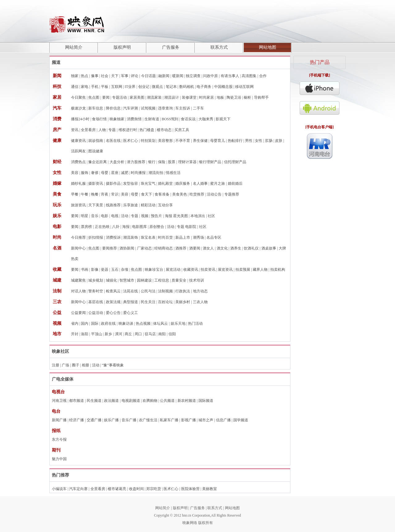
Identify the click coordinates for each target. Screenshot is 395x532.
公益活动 (96, 313)
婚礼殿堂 (165, 184)
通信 (75, 87)
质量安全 (179, 280)
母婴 (105, 173)
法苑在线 (131, 291)
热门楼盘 (147, 130)
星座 (115, 173)
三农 (57, 302)
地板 (220, 97)
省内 (75, 324)
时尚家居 (206, 97)
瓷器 (105, 270)
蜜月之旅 (218, 184)
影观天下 (223, 119)
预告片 (156, 216)
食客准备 (162, 194)
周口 (138, 334)
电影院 (191, 227)
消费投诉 (113, 237)
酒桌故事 (269, 248)
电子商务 (204, 87)
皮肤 (279, 141)
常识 (115, 194)
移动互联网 (244, 87)
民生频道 (94, 401)
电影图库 (139, 227)
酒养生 (236, 248)
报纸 (56, 431)
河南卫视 (59, 401)
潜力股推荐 (136, 162)
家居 (57, 97)
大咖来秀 (206, 119)
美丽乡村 (183, 302)
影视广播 (189, 420)
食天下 (147, 194)
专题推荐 (232, 194)
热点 (85, 76)
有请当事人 (230, 76)
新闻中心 (78, 248)
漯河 (118, 334)
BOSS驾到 (170, 119)
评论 (135, 76)
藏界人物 (260, 270)
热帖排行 (235, 141)
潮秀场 (198, 237)
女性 (259, 141)
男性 (249, 141)
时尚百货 (165, 237)
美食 (57, 194)
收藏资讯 (191, 270)
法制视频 (165, 291)
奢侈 (95, 173)
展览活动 (173, 270)
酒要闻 (195, 248)
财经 (57, 162)
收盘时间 (136, 489)
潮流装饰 (131, 237)
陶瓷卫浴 (234, 97)
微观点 (157, 87)
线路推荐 (113, 205)
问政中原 (210, 76)
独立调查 (193, 76)
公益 (57, 313)
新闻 (57, 76)
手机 (95, 87)
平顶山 (97, 334)
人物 (102, 130)
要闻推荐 (110, 248)
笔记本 (171, 87)
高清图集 (249, 76)
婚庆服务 (183, 184)
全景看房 (88, 130)
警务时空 (96, 291)
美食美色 (180, 194)
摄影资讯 (96, 184)
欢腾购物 (150, 401)
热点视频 (143, 324)
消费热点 (78, 162)
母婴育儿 (218, 141)
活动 (125, 216)
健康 (57, 140)
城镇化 (111, 280)
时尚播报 (138, 173)
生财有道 (152, 119)
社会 (105, 76)
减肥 (125, 173)
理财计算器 (187, 162)
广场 (65, 365)
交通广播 (94, 420)
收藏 (57, 269)
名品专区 (214, 237)
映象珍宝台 (154, 270)
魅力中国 (59, 459)
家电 (85, 87)
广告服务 (171, 47)
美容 (75, 173)
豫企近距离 (98, 162)
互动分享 (165, 205)
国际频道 (206, 401)
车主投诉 (183, 108)
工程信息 (162, 280)
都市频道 (77, 401)
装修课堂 (189, 97)
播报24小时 (80, 119)
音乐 (95, 216)
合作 (263, 76)
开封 (75, 334)
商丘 (128, 334)
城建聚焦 (78, 280)
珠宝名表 (148, 237)
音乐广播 (129, 420)
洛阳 (85, 334)
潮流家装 (154, 97)
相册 (85, 365)
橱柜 (247, 97)
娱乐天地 (178, 324)
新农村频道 (187, 401)
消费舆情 (134, 119)
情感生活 (173, 173)
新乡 (108, 334)
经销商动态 (164, 248)
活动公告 (214, 194)
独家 (75, 76)
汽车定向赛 (78, 489)
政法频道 (111, 401)
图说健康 (96, 151)
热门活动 (195, 324)
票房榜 (86, 227)
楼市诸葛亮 (117, 489)
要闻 (106, 97)
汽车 (57, 108)
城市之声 (206, 420)
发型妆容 (131, 184)
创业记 (144, 87)
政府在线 (108, 324)
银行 (152, 162)
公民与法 (148, 291)
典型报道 (131, 302)
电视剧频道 (131, 401)
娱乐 (57, 216)
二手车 (198, 108)
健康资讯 (78, 141)
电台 (56, 411)
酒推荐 (181, 248)
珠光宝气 (148, 184)
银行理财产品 (210, 162)
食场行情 (99, 119)
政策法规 (113, 302)
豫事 (95, 76)
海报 (168, 216)
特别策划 (148, 141)
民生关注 (148, 302)
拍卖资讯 (208, 270)
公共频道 (167, 401)
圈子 (76, 365)
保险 (162, 162)
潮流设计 (172, 97)
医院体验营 (190, 489)
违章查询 (165, 108)
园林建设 (144, 280)
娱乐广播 (111, 420)
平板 (105, 87)
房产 (57, 130)
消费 (57, 119)
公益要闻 (78, 313)
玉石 (115, 270)
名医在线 (113, 141)
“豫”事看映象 (113, 365)
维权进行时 (128, 130)
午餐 (85, 194)
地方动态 (200, 291)
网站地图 (268, 47)
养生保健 (200, 141)
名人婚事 (200, 184)
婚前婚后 (235, 184)
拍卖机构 (278, 270)
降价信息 (113, 108)
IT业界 (130, 87)
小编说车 (59, 489)
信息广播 (223, 420)
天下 (115, 76)
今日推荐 (78, 237)
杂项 (125, 270)
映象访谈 (126, 324)
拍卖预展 (243, 270)
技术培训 (197, 280)
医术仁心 (131, 141)
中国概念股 (223, 87)
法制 (57, 291)
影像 (95, 270)
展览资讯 (225, 270)
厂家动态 (144, 248)
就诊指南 (96, 141)
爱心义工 (131, 313)
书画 (85, 270)
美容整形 (165, 141)
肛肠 (269, 141)
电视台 (58, 392)
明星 (85, 216)
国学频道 (241, 420)
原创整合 (157, 227)
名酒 (57, 248)
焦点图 (94, 97)
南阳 (162, 334)
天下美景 (96, 205)
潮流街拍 (156, 173)
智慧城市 (127, 280)
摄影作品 (113, 184)
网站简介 (74, 47)
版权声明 (122, 47)
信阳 (172, 334)
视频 (145, 216)
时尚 (57, 237)
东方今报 (59, 439)
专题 (112, 130)
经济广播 (77, 420)
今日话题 (148, 76)
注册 (56, 365)
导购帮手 (261, 97)
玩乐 (57, 205)
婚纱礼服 (78, 184)
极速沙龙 (78, 108)
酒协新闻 (127, 248)
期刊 (56, 450)
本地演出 (198, 216)
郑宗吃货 (154, 489)
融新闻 (164, 76)
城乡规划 (96, 280)
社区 (211, 216)
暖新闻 (178, 76)
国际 (95, 324)
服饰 (85, 173)
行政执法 (183, 291)
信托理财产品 (235, 162)
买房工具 (182, 130)
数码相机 (187, 87)
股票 (172, 162)
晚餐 (95, 194)
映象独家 (117, 119)
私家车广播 (169, 420)
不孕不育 (183, 141)
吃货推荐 (197, 194)
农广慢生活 (148, 420)
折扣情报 (96, 237)
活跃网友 (78, 151)
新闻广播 (59, 420)
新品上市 (183, 237)
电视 (115, 216)
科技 (57, 87)
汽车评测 (131, 108)
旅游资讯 (78, 205)
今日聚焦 (78, 97)
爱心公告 (113, 313)
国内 (85, 324)
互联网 (117, 87)
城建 (57, 280)
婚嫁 (57, 183)
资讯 (75, 130)
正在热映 (102, 227)
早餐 (75, 194)
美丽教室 (210, 489)
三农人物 (200, 302)
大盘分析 (117, 162)
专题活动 (119, 97)
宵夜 (105, 194)
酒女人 (208, 248)
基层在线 (96, 302)
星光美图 (181, 216)
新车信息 (96, 108)
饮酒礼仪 (251, 248)
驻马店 (150, 334)
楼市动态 (164, 130)
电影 (105, 216)
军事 (125, 76)
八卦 (116, 227)
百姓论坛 (165, 302)
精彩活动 (148, 205)
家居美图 (137, 97)
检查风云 (113, 291)
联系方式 (219, 47)
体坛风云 (160, 324)
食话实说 (188, 119)
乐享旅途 (131, 205)
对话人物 (78, 291)
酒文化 (222, 248)
